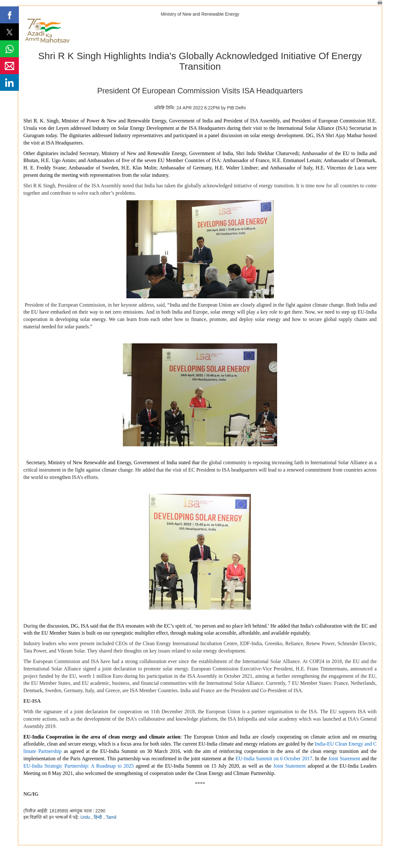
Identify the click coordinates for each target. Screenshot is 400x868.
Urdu (86, 817)
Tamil (111, 817)
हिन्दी (99, 817)
